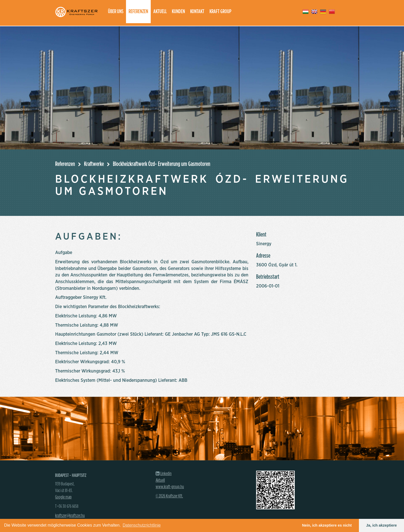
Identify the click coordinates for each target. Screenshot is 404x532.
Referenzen (138, 11)
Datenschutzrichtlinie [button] (142, 525)
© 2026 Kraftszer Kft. (169, 496)
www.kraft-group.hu (170, 487)
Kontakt (197, 11)
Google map (63, 497)
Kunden (178, 11)
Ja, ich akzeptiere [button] (381, 525)
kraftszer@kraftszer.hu (70, 516)
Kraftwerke (94, 164)
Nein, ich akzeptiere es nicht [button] (327, 525)
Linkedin (166, 474)
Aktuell (160, 11)
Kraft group (220, 11)
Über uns (116, 11)
